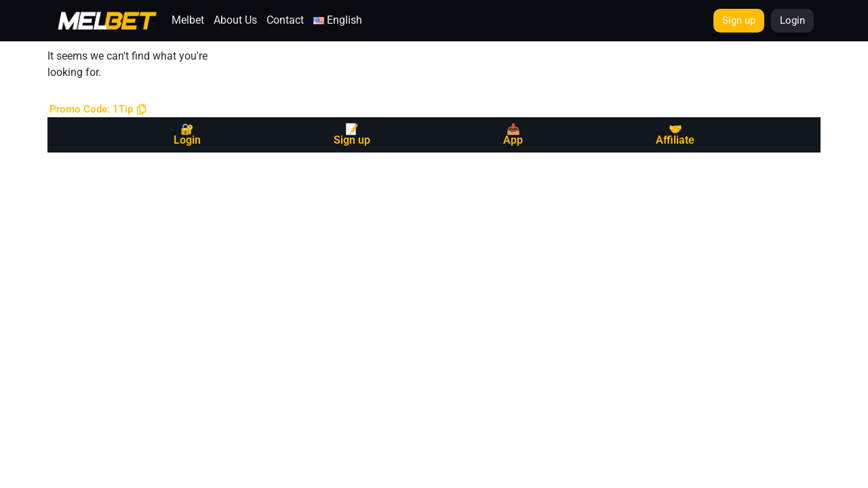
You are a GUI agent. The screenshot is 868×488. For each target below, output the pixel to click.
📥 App (513, 135)
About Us (235, 20)
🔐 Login (187, 135)
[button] (98, 109)
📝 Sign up (352, 135)
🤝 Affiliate (675, 135)
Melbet (188, 20)
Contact (285, 20)
